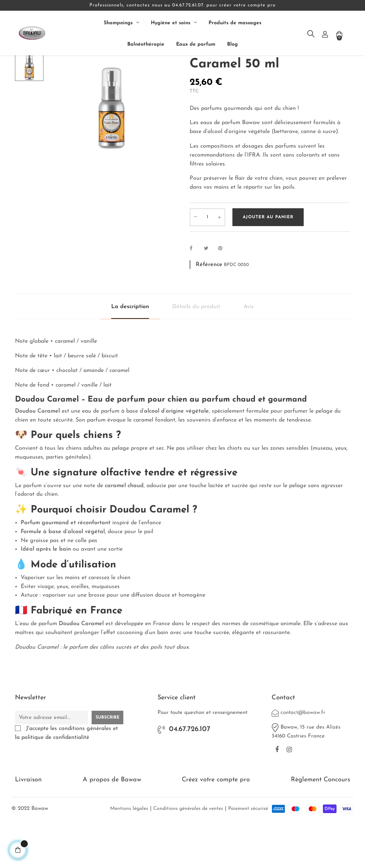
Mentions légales (129, 852)
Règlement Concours (320, 824)
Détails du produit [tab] (196, 351)
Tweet (209, 293)
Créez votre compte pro (216, 824)
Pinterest (223, 293)
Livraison (28, 824)
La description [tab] (130, 351)
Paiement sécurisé (248, 852)
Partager (195, 293)
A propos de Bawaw (112, 824)
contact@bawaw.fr (303, 757)
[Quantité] (207, 261)
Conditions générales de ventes (188, 852)
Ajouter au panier (268, 261)
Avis (249, 351)
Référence (209, 308)
